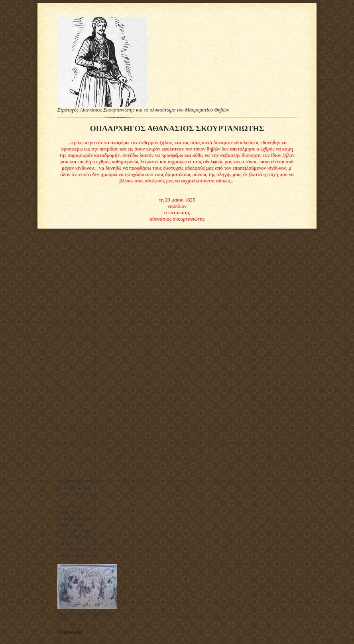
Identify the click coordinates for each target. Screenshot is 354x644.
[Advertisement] (87, 354)
